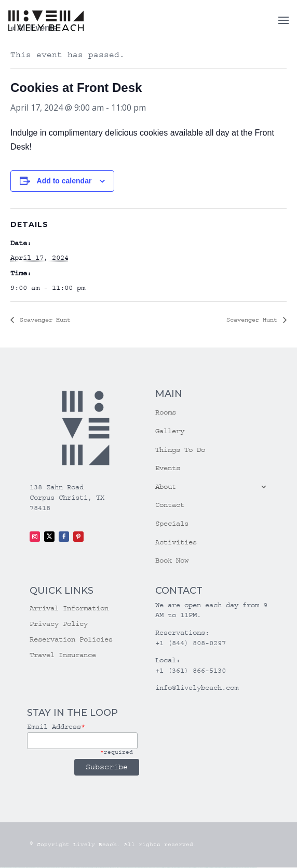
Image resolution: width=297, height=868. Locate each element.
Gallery (170, 431)
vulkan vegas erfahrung (74, 868)
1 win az (108, 868)
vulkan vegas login (24, 868)
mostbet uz (165, 868)
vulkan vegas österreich (64, 868)
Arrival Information (69, 609)
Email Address (56, 727)
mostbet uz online (201, 868)
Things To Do (180, 450)
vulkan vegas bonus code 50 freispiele (86, 868)
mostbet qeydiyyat (253, 868)
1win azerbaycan (113, 868)
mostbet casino (190, 868)
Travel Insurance (63, 655)
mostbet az (212, 868)
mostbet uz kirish (179, 868)
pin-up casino (143, 868)
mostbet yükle (248, 868)
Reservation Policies (71, 640)
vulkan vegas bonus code (44, 868)
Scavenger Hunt (43, 320)
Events (168, 468)
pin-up (130, 868)
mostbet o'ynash (195, 868)
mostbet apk (174, 868)
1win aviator (105, 868)
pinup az (133, 868)
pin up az (159, 868)
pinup (124, 868)
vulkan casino (9, 868)
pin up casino (127, 868)
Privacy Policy (59, 624)
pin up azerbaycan (154, 868)
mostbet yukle (220, 868)
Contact (170, 505)
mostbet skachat (170, 868)
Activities (176, 542)
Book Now (172, 560)
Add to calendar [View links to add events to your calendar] (64, 181)
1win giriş (101, 868)
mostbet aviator (230, 868)
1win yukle (118, 868)
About (166, 487)
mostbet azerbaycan (241, 868)
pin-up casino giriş (138, 868)
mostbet (162, 868)
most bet (206, 868)
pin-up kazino (148, 868)
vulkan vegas (3, 868)
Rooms (166, 412)
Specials (172, 524)
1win (95, 868)
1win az (98, 868)
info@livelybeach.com (197, 688)
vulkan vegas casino (16, 868)
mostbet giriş (215, 868)
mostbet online (185, 868)
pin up (122, 868)
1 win (96, 868)
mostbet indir (225, 868)
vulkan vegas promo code (54, 868)
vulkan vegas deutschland (33, 868)
